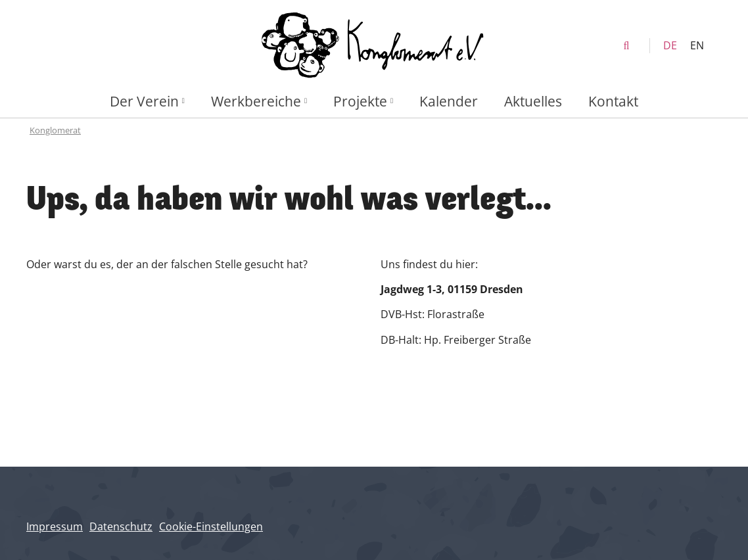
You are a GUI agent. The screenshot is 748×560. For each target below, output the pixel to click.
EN (697, 45)
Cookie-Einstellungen (211, 526)
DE (670, 45)
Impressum (55, 526)
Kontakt (613, 101)
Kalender (449, 101)
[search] (626, 46)
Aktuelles (533, 101)
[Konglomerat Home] (374, 46)
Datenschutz (121, 526)
